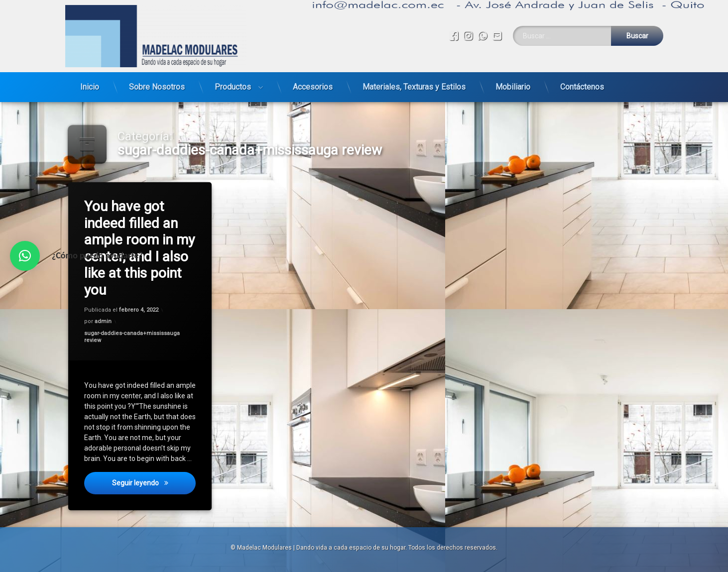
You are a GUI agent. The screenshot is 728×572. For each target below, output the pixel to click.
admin (104, 322)
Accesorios (313, 84)
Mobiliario (513, 84)
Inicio (90, 84)
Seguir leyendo (154, 488)
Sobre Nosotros (157, 84)
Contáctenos (582, 84)
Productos (233, 84)
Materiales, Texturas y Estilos (414, 84)
